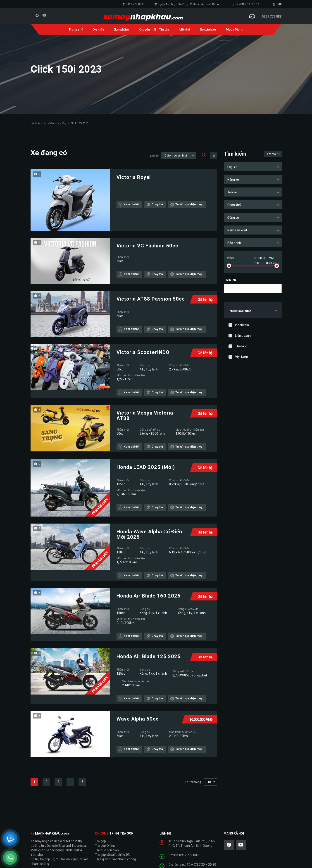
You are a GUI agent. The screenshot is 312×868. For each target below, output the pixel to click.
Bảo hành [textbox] (234, 243)
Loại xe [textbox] (232, 167)
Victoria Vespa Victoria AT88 (145, 416)
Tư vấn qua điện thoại (187, 205)
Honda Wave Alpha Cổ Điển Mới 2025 (149, 534)
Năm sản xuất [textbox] (237, 230)
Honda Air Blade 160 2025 (149, 596)
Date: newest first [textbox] (176, 155)
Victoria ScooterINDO (143, 352)
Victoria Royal (134, 177)
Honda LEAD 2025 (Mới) (146, 467)
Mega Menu (235, 29)
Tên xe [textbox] (232, 192)
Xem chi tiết (129, 205)
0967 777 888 (134, 4)
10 (209, 782)
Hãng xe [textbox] (233, 180)
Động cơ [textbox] (233, 218)
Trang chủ (76, 29)
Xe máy (99, 29)
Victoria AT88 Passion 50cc (151, 299)
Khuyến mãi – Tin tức (154, 29)
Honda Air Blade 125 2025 (149, 657)
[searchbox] (229, 289)
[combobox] (253, 167)
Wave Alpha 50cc (138, 719)
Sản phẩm (121, 29)
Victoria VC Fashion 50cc (147, 246)
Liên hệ (185, 29)
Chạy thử (155, 205)
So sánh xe (208, 29)
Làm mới (271, 154)
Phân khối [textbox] (234, 205)
